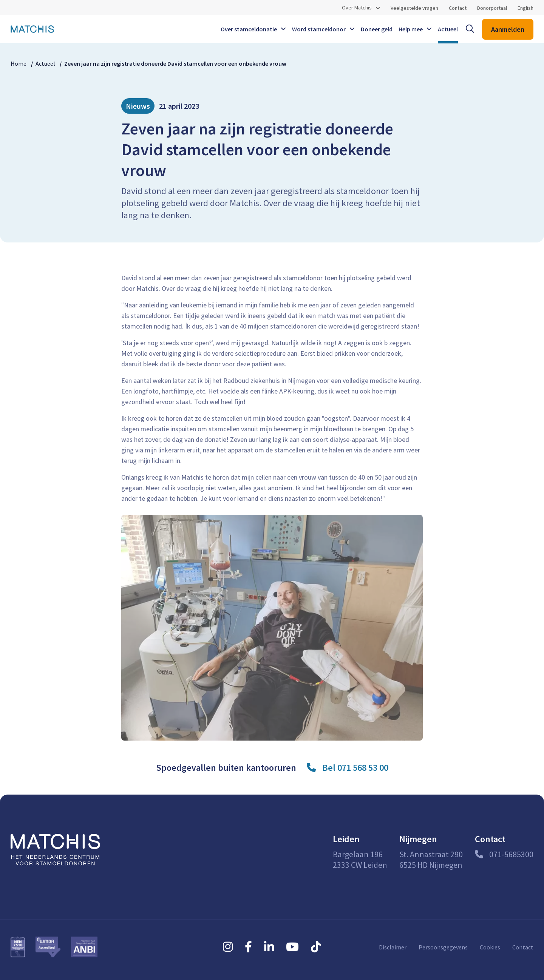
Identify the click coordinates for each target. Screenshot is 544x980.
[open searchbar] (470, 29)
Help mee (411, 29)
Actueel (448, 29)
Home (19, 63)
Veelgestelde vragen (414, 8)
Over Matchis (357, 8)
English (525, 8)
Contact (458, 8)
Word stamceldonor (319, 29)
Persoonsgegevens (443, 947)
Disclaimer (393, 947)
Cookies (490, 947)
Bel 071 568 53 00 (355, 768)
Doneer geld (377, 29)
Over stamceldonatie (249, 29)
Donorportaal (492, 8)
